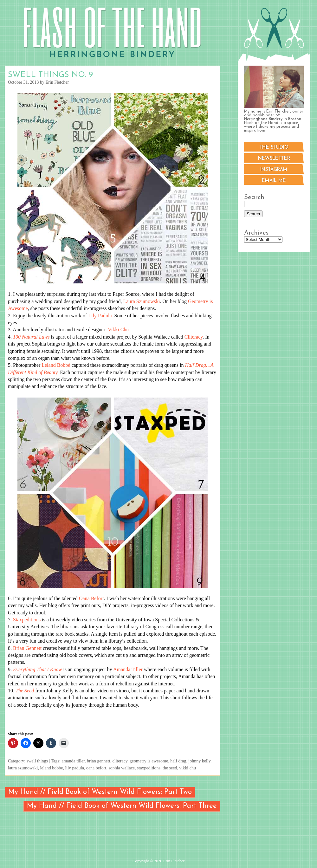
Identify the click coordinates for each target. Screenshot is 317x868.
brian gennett (98, 761)
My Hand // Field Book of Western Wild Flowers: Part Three (122, 806)
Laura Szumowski (141, 301)
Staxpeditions (27, 620)
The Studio (274, 148)
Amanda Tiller (128, 669)
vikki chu (188, 768)
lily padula (74, 768)
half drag (178, 761)
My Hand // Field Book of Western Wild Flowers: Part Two (100, 792)
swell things (37, 761)
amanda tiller (73, 761)
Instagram (274, 170)
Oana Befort (91, 598)
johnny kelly (199, 761)
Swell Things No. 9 (50, 75)
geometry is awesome (149, 761)
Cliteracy (194, 337)
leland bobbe (51, 768)
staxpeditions (149, 768)
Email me (274, 181)
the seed (170, 768)
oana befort (96, 768)
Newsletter (274, 159)
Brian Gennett (27, 648)
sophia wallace (122, 768)
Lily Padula (100, 316)
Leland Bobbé (56, 365)
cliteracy (120, 761)
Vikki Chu (118, 330)
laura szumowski (23, 768)
